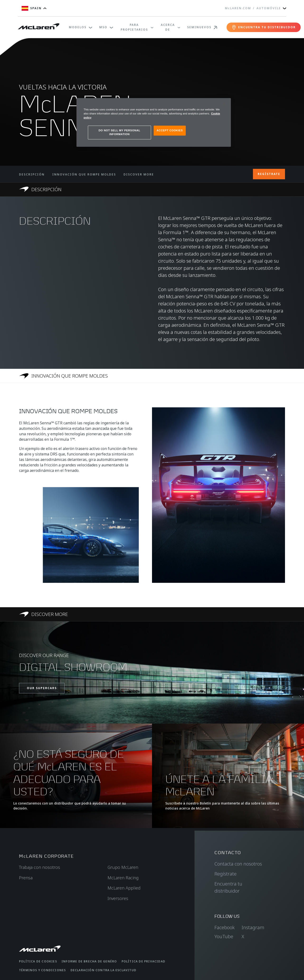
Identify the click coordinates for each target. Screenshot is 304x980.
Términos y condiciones (42, 970)
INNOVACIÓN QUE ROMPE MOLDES (84, 174)
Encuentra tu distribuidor (228, 887)
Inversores (118, 898)
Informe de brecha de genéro (89, 961)
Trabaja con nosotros (40, 867)
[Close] (224, 104)
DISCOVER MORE (139, 174)
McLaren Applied (124, 888)
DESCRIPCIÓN (32, 174)
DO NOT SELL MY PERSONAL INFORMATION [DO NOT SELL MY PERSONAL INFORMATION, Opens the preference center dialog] (119, 132)
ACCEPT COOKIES (170, 130)
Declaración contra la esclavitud (103, 970)
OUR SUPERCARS (42, 688)
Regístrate (226, 874)
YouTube (224, 936)
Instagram (253, 927)
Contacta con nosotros (238, 864)
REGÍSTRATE (269, 174)
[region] (154, 122)
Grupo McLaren (123, 867)
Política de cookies (38, 961)
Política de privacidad (143, 961)
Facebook (225, 927)
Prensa (26, 878)
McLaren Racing (123, 878)
